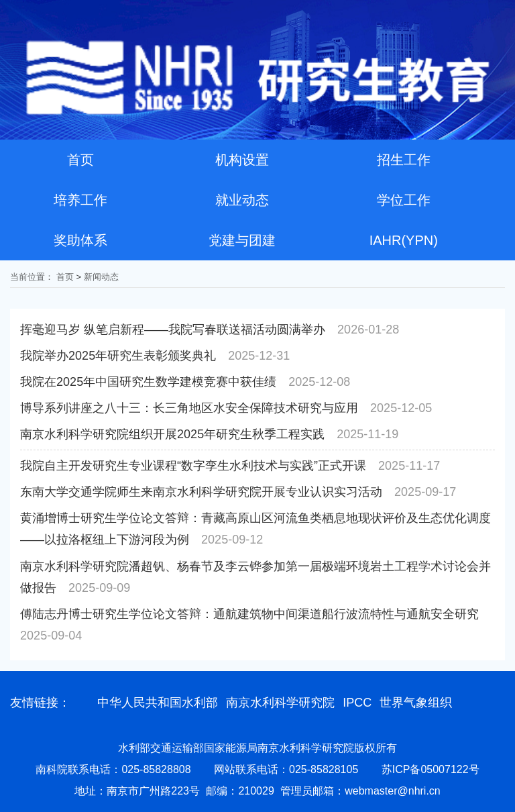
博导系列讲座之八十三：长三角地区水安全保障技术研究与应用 (189, 408)
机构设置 (242, 160)
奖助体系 (80, 240)
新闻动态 (101, 277)
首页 (80, 160)
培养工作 (80, 200)
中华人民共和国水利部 (158, 703)
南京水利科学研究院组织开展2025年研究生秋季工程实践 (172, 434)
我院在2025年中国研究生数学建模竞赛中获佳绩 (148, 382)
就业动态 (242, 200)
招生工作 (404, 160)
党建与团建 (242, 240)
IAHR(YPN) (404, 240)
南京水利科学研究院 (280, 703)
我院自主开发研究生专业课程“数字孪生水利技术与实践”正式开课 (193, 466)
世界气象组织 (416, 703)
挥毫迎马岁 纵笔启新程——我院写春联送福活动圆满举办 (173, 329)
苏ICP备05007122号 (431, 769)
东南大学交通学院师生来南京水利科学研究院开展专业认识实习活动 (201, 492)
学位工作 (404, 200)
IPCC (357, 703)
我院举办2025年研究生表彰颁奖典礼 (118, 356)
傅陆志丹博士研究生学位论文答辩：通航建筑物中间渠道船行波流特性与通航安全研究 (249, 614)
